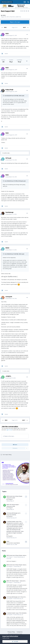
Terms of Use (6, 638)
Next (25, 27)
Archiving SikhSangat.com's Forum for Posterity (16, 597)
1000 (4, 15)
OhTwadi (8, 158)
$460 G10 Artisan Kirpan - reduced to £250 (16, 581)
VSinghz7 (10, 499)
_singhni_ (8, 376)
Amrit (8, 541)
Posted (11, 35)
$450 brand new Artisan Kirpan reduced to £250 (17, 556)
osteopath (9, 297)
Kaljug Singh (9, 90)
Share (15, 445)
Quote (6, 54)
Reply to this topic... (9, 436)
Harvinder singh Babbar (14, 543)
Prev (5, 27)
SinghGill (10, 516)
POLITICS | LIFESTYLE (15, 17)
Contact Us (20, 632)
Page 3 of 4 (15, 27)
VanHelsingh (9, 212)
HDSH (7, 248)
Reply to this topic (15, 22)
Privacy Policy (11, 632)
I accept (15, 641)
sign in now (9, 430)
